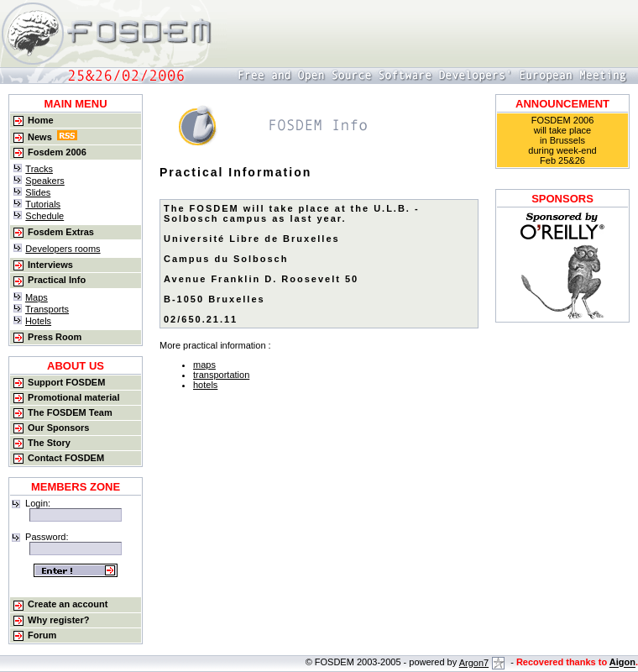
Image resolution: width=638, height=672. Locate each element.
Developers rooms (63, 249)
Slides (38, 192)
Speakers (44, 181)
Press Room (55, 337)
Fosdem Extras (61, 232)
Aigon (622, 663)
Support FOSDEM (66, 382)
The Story (49, 443)
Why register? (58, 620)
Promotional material (73, 397)
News (40, 137)
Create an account (68, 604)
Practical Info (57, 280)
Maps (37, 297)
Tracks (39, 169)
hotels (205, 385)
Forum (42, 635)
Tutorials (43, 204)
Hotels (38, 321)
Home (41, 120)
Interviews (50, 265)
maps (204, 365)
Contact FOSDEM (66, 458)
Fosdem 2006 (57, 152)
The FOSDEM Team (70, 412)
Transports (47, 309)
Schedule (44, 216)
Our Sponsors (58, 428)
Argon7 (482, 663)
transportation (221, 375)
